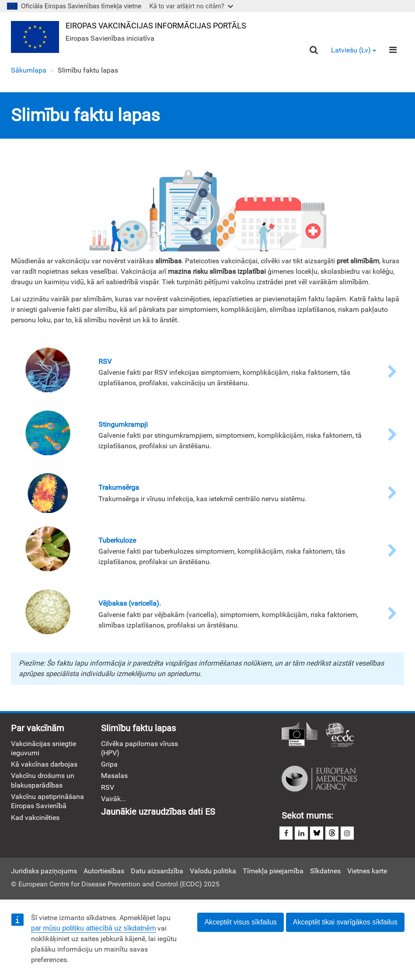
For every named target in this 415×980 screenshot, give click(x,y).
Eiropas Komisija (300, 735)
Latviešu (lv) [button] (354, 50)
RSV (108, 787)
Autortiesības (104, 871)
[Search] (314, 50)
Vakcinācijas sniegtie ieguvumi (44, 748)
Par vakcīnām (38, 728)
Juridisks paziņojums (44, 871)
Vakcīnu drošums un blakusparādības (43, 780)
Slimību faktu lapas (138, 728)
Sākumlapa (29, 70)
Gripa (109, 764)
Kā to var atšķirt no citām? (191, 6)
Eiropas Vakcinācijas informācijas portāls (156, 26)
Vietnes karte (367, 871)
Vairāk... (113, 799)
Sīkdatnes (325, 871)
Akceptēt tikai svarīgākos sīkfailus (345, 922)
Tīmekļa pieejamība (273, 871)
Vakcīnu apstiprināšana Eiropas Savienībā (47, 801)
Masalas (114, 776)
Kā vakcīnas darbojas (44, 764)
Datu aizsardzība (157, 871)
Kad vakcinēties (35, 818)
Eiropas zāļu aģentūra (319, 779)
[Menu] (393, 50)
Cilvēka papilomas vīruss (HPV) (139, 748)
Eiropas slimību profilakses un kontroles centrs (340, 735)
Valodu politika (213, 871)
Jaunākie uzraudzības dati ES (158, 812)
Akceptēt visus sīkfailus (240, 922)
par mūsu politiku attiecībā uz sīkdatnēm (93, 928)
